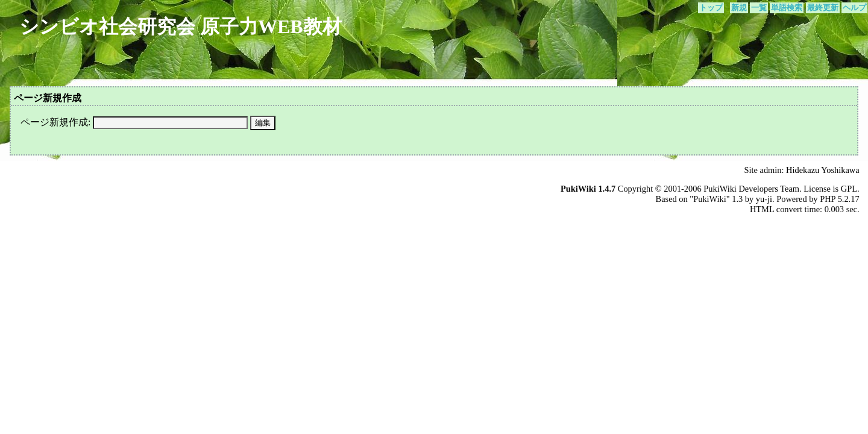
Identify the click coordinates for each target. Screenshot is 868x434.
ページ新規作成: (55, 122)
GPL (849, 189)
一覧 (759, 8)
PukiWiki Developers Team (751, 189)
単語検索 (787, 8)
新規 (739, 8)
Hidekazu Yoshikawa (823, 170)
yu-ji (764, 199)
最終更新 (823, 8)
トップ (711, 8)
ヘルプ (854, 8)
